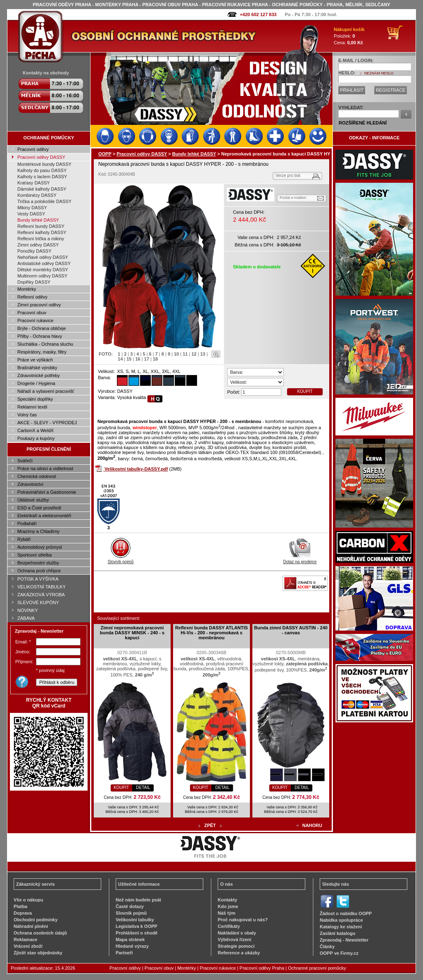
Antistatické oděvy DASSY (44, 263)
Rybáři (24, 539)
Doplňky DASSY (34, 282)
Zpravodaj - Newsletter (344, 940)
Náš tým (227, 913)
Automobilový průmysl (40, 547)
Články (327, 947)
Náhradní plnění (31, 926)
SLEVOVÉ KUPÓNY (38, 602)
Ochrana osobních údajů (40, 933)
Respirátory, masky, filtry (42, 352)
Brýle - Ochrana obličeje (42, 328)
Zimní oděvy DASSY (38, 245)
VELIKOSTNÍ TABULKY (42, 587)
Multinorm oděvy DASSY (42, 276)
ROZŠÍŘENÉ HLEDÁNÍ (363, 123)
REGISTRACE (391, 90)
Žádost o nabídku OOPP (346, 913)
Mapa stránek (130, 939)
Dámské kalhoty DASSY (42, 189)
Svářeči (25, 461)
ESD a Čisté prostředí (39, 508)
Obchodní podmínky (36, 920)
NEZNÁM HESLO (379, 73)
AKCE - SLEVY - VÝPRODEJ (47, 423)
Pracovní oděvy (33, 149)
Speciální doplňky (35, 399)
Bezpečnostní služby (38, 563)
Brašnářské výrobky (37, 368)
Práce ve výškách (35, 360)
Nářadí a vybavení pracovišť (46, 391)
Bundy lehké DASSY (38, 220)
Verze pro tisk (288, 176)
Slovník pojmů (121, 559)
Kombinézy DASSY (37, 195)
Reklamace (26, 939)
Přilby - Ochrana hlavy (40, 336)
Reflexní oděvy (32, 297)
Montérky (27, 289)
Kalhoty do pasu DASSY (42, 170)
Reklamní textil (32, 407)
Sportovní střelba (34, 555)
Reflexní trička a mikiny (41, 239)
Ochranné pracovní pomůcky (317, 968)
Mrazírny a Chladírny (38, 531)
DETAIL (143, 788)
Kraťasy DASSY (34, 183)
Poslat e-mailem (293, 198)
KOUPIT (305, 391)
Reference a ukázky (239, 953)
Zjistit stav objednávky (38, 953)
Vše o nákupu (29, 900)
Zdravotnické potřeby (39, 375)
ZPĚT (210, 825)
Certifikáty (229, 926)
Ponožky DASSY (34, 251)
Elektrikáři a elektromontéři (44, 516)
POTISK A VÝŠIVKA (38, 579)
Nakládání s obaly (237, 933)
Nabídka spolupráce (341, 920)
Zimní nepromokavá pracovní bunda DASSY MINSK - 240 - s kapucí (132, 633)
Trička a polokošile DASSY (44, 201)
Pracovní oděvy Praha (262, 968)
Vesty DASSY (31, 214)
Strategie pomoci (236, 946)
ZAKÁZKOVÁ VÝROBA (41, 595)
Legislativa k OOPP (137, 926)
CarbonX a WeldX (36, 430)
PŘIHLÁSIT (352, 90)
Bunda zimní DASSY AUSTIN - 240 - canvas (291, 630)
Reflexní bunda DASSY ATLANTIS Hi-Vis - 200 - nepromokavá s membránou (211, 633)
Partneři (124, 953)
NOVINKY (28, 610)
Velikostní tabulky (135, 920)
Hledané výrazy (132, 946)
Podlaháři (27, 523)
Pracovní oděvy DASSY (41, 157)
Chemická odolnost (37, 476)
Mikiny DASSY (32, 208)
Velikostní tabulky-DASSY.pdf (136, 469)
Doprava (23, 913)
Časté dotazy (130, 906)
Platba (20, 906)
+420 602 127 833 (258, 14)
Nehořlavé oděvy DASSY (43, 257)
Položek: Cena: (349, 36)
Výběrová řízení (234, 939)
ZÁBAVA (26, 618)
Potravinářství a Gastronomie (47, 492)
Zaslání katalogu (337, 933)
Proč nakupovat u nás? (243, 920)
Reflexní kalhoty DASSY (42, 232)
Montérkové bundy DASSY (44, 164)
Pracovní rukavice (35, 320)
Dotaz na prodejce (300, 559)
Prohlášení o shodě (137, 933)
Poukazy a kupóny (36, 438)
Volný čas (27, 415)
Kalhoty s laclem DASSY (42, 177)
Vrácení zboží (28, 946)
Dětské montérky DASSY (43, 270)
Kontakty (227, 900)
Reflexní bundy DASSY (41, 226)
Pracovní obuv (32, 313)
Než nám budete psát (138, 900)
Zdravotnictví (30, 484)
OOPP (105, 154)
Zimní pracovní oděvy (39, 305)
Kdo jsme (228, 906)
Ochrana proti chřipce (39, 571)
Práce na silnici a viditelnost (45, 468)
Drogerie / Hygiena (36, 383)
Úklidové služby (33, 500)
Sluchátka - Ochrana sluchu (45, 344)
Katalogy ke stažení (341, 927)
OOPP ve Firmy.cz (339, 953)
